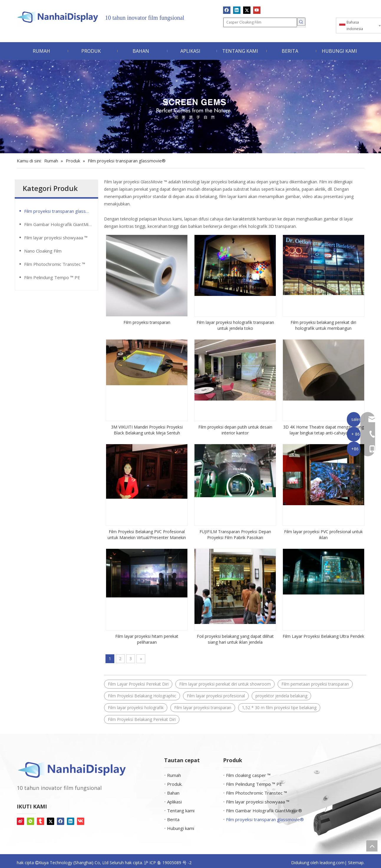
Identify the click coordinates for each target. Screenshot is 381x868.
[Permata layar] (190, 107)
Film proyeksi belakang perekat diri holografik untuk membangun (323, 325)
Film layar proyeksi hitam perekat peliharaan (147, 639)
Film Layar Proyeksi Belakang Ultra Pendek (323, 636)
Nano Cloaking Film (43, 251)
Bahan (173, 793)
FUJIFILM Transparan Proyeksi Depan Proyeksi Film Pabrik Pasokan (235, 535)
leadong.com (332, 863)
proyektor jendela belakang (281, 696)
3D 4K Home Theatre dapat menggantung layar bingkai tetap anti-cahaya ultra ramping (324, 430)
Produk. (175, 784)
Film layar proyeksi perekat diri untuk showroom (225, 684)
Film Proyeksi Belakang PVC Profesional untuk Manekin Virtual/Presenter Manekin (147, 535)
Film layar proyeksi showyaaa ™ (56, 238)
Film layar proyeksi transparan (203, 708)
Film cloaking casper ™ (248, 775)
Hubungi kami (181, 828)
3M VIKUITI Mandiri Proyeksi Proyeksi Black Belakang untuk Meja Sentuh (147, 430)
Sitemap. (356, 863)
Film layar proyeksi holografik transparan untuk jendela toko (235, 325)
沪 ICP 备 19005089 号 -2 (168, 863)
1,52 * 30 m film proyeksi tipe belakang (279, 708)
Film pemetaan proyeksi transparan (315, 684)
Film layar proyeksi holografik (136, 708)
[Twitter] (247, 10)
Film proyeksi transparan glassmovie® (61, 211)
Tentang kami (181, 811)
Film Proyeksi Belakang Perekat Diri (142, 719)
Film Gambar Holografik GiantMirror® (61, 224)
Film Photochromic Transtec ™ (55, 264)
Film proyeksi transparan (147, 322)
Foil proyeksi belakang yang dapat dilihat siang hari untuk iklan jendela (235, 639)
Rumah (174, 775)
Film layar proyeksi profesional (216, 696)
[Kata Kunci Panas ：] (301, 22)
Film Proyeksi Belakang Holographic (142, 696)
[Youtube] (257, 10)
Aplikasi (174, 802)
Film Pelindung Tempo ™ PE (52, 277)
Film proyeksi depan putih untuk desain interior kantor (235, 430)
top (372, 846)
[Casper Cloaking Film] (260, 22)
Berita (173, 819)
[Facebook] (227, 10)
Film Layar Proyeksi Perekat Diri (138, 684)
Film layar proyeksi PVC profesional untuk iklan (323, 535)
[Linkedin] (237, 10)
